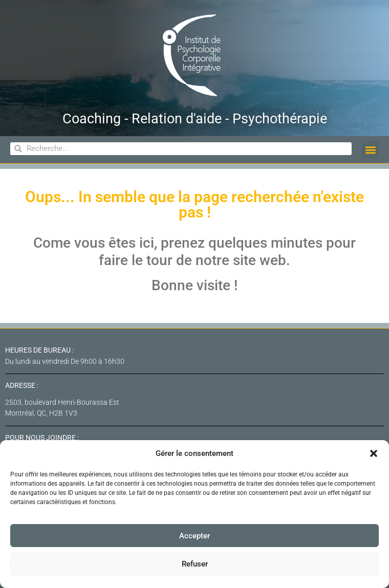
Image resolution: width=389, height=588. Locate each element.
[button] (374, 453)
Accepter (194, 536)
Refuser (195, 564)
